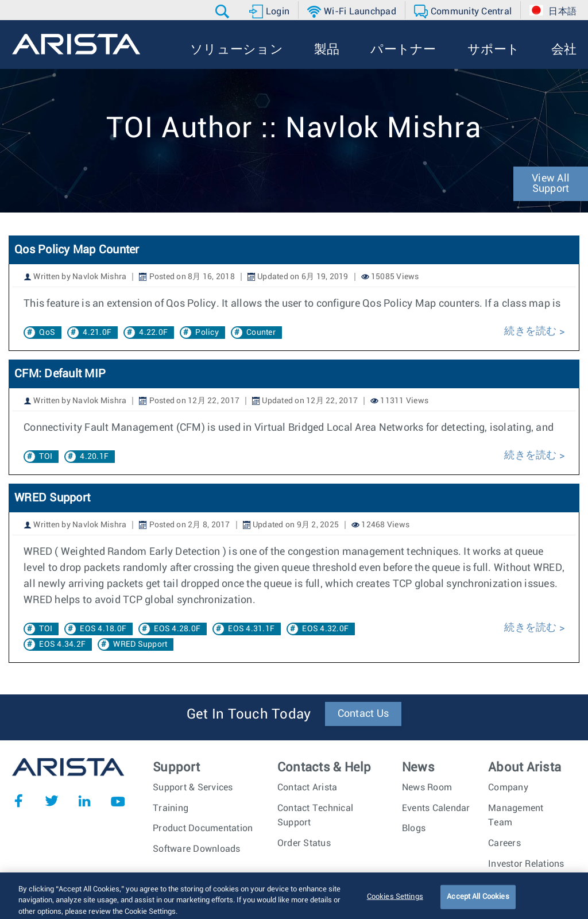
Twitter (52, 801)
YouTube (118, 801)
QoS (47, 333)
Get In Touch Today (249, 715)
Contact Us (363, 714)
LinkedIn (84, 801)
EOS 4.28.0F (177, 629)
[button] (224, 11)
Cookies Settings (395, 903)
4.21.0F (97, 333)
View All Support (551, 184)
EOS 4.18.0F (103, 629)
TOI (46, 457)
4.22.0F (153, 333)
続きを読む (530, 331)
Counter (261, 333)
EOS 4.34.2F (62, 644)
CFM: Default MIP (60, 374)
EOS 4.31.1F (251, 629)
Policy (207, 333)
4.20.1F (94, 457)
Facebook (18, 801)
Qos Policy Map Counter (77, 250)
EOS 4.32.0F (325, 629)
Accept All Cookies (478, 903)
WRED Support (52, 498)
